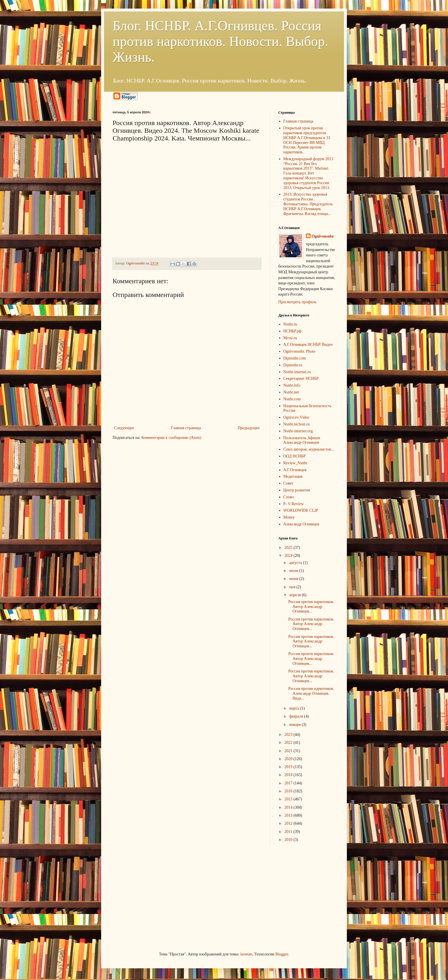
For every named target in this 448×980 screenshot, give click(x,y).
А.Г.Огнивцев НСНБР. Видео (308, 345)
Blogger (282, 954)
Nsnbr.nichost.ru (297, 424)
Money (289, 517)
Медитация (293, 476)
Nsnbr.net (291, 392)
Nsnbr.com (292, 399)
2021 (289, 751)
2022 (289, 743)
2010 (289, 840)
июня (294, 579)
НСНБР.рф (292, 331)
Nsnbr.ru (290, 324)
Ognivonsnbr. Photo (299, 351)
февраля (297, 716)
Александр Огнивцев (301, 524)
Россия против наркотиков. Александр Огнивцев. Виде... (311, 693)
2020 (289, 759)
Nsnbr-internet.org (298, 431)
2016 (289, 791)
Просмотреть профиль (297, 302)
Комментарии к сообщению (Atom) (171, 438)
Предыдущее (249, 428)
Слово (289, 497)
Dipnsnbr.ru (293, 365)
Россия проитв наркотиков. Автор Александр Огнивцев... (311, 659)
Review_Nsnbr (295, 463)
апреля (295, 595)
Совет (288, 483)
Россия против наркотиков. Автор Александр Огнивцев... (311, 607)
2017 (289, 783)
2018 (289, 775)
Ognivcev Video (296, 417)
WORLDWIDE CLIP (301, 510)
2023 (289, 735)
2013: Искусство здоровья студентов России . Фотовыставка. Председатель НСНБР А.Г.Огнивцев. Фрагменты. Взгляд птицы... (308, 204)
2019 (289, 767)
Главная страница (186, 428)
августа (296, 563)
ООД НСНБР (295, 456)
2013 (289, 815)
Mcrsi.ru (290, 338)
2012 (289, 823)
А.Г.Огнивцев (295, 470)
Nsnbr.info (292, 385)
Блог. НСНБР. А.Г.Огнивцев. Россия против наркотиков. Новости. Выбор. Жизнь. (220, 41)
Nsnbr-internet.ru (297, 372)
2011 (289, 832)
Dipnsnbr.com (295, 358)
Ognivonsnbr (323, 236)
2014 (289, 807)
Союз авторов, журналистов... (309, 449)
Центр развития (297, 490)
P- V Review (294, 504)
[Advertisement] (155, 897)
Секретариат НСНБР (301, 378)
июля (294, 571)
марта (295, 708)
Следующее (124, 428)
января (295, 725)
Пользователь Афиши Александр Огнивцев (302, 440)
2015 (289, 799)
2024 (289, 556)
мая (293, 587)
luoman (246, 954)
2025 (289, 548)
